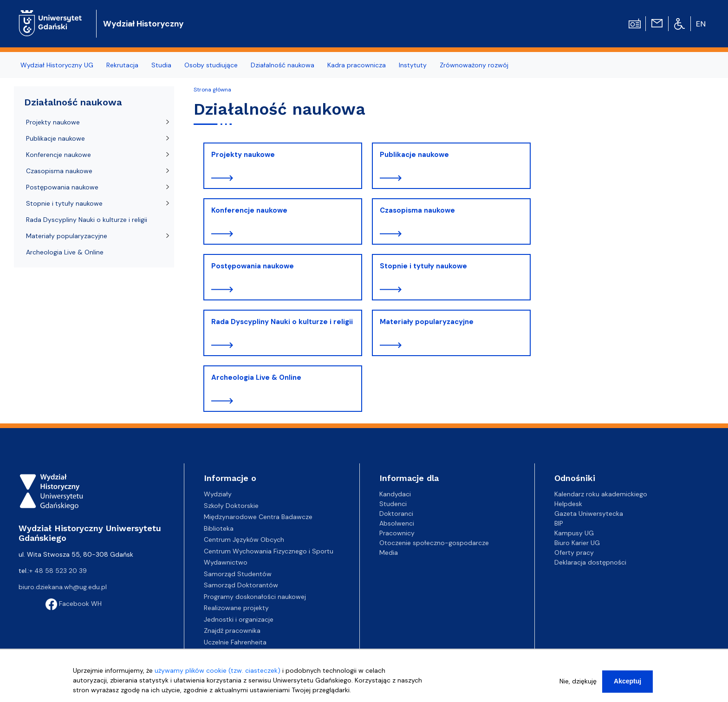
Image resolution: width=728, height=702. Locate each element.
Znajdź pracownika (232, 630)
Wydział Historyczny (143, 24)
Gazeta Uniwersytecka (589, 513)
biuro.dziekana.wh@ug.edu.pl (63, 587)
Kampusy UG (574, 533)
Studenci (393, 504)
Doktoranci (396, 513)
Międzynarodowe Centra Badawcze (258, 517)
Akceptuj (627, 684)
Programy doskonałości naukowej (255, 597)
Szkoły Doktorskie (231, 506)
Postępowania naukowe (253, 266)
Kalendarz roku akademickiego (601, 494)
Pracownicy (397, 533)
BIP (559, 523)
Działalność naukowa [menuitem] (283, 65)
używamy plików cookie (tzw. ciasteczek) (218, 673)
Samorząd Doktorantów (241, 585)
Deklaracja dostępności (590, 562)
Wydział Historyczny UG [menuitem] (57, 65)
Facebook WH (74, 604)
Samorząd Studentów (238, 574)
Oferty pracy (574, 552)
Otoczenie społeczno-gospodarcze (434, 543)
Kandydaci (395, 494)
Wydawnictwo (226, 562)
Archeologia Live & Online (256, 377)
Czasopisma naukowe (417, 210)
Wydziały (218, 494)
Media (389, 552)
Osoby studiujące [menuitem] (211, 65)
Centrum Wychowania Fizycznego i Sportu (269, 551)
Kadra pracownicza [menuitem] (357, 65)
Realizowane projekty (236, 608)
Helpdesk (568, 504)
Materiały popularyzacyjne (427, 322)
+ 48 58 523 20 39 (58, 571)
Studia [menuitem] (161, 65)
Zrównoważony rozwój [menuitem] (474, 65)
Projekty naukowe (243, 155)
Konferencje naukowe (249, 210)
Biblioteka (219, 528)
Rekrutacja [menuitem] (122, 65)
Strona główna (212, 90)
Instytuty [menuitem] (413, 65)
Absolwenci (397, 523)
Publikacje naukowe (414, 155)
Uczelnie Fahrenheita (235, 642)
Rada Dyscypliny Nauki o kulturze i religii (282, 322)
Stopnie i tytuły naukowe (423, 266)
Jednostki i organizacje (239, 619)
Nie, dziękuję (578, 684)
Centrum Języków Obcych (244, 539)
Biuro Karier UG (577, 543)
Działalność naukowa (73, 102)
